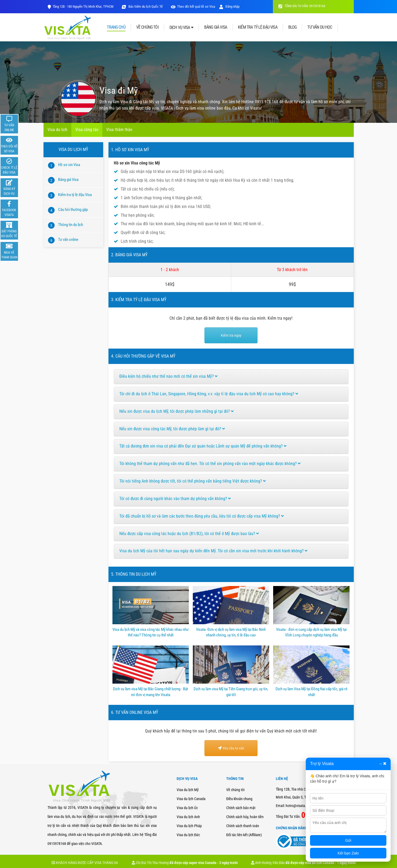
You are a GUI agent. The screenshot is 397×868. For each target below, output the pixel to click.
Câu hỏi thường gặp (73, 210)
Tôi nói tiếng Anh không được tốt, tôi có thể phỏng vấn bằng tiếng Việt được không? (193, 481)
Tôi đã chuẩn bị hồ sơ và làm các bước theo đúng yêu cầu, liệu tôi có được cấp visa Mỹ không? (202, 516)
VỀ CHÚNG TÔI (147, 27)
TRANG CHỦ (116, 27)
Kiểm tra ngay (231, 335)
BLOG (293, 27)
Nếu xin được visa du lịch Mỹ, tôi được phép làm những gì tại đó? (176, 411)
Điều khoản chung (239, 799)
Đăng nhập (229, 6)
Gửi (348, 840)
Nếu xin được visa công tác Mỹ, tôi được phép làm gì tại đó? (172, 429)
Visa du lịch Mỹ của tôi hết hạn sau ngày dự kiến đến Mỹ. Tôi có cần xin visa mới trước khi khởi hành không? (213, 551)
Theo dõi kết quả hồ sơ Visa (196, 6)
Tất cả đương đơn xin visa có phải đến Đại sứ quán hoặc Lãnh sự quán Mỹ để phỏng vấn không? (203, 446)
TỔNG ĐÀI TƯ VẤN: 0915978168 (302, 6)
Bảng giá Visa (68, 180)
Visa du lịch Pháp (189, 826)
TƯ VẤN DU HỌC (320, 27)
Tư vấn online (68, 240)
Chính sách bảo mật (241, 808)
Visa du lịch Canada (191, 799)
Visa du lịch (57, 130)
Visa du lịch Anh (188, 817)
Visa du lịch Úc (187, 808)
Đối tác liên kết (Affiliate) (244, 835)
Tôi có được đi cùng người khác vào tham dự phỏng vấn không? (175, 499)
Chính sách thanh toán (243, 826)
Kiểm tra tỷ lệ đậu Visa (75, 195)
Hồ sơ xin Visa (69, 165)
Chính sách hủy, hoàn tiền (245, 817)
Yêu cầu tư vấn (231, 748)
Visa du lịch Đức (188, 835)
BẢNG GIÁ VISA (216, 27)
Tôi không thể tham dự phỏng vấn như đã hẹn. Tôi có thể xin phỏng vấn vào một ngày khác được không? (210, 464)
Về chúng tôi (235, 790)
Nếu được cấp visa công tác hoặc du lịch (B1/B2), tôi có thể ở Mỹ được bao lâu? (189, 534)
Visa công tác (87, 130)
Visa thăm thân (119, 130)
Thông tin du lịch (71, 225)
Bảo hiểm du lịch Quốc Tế (145, 6)
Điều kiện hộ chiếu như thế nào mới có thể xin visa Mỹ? (168, 376)
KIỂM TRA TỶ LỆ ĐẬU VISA (258, 27)
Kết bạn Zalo (348, 853)
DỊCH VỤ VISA (181, 27)
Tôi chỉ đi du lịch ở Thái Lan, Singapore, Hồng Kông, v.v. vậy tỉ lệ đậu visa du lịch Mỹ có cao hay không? (209, 394)
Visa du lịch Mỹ (188, 790)
